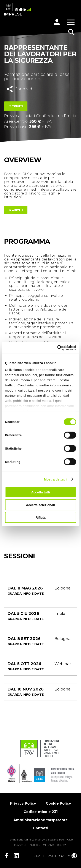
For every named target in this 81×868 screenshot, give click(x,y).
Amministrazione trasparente (41, 820)
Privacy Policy (23, 803)
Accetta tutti (40, 492)
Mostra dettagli (56, 479)
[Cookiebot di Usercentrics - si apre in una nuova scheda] (58, 348)
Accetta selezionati (40, 505)
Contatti (41, 828)
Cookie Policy (58, 803)
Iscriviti (16, 106)
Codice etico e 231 (41, 812)
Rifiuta (40, 517)
